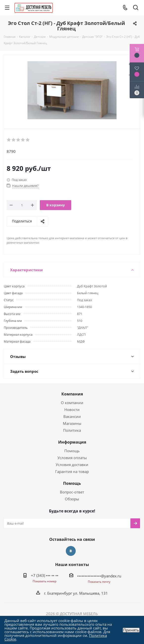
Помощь (72, 451)
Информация (72, 442)
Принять (131, 630)
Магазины (72, 423)
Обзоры (72, 499)
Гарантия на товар (72, 471)
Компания (72, 394)
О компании (72, 403)
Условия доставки (72, 465)
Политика (72, 430)
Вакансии (72, 416)
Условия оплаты (72, 458)
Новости (72, 410)
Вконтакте (71, 551)
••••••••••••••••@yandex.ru (99, 576)
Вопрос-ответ (72, 492)
